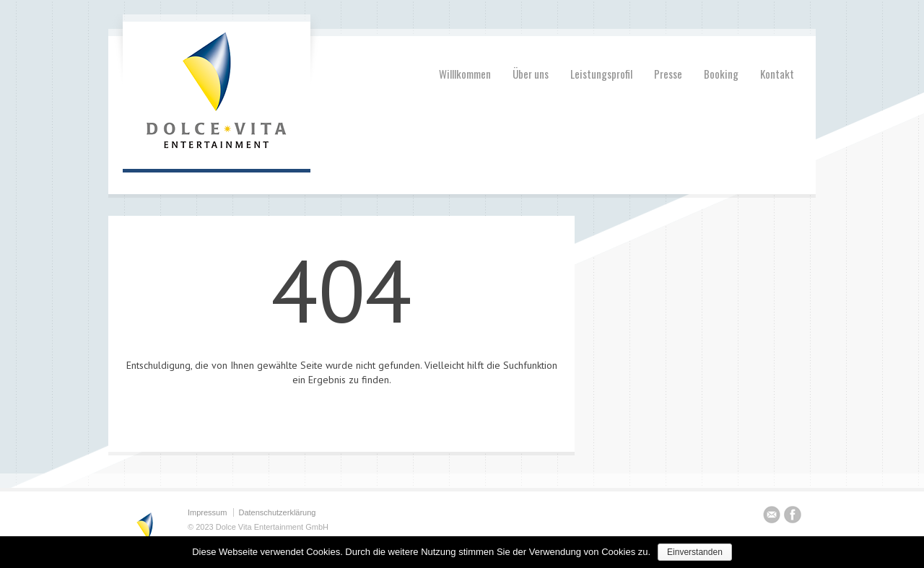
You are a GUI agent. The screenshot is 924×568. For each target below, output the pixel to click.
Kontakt (777, 74)
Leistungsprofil (601, 74)
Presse (668, 74)
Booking (721, 74)
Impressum (207, 512)
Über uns (531, 74)
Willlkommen (465, 74)
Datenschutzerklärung (277, 512)
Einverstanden (695, 552)
